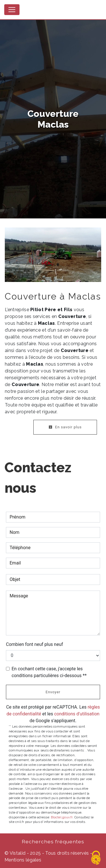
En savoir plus (65, 427)
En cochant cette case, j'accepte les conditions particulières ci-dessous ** (49, 672)
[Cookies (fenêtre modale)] (96, 858)
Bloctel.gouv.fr (62, 817)
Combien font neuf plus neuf (34, 644)
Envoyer (53, 692)
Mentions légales (23, 860)
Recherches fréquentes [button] (53, 841)
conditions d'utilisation (77, 714)
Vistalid (18, 853)
